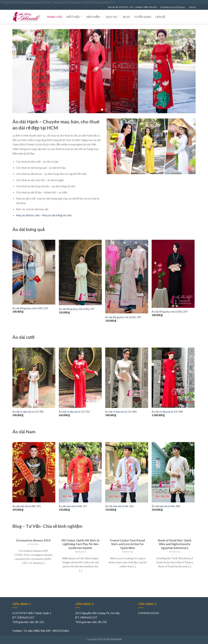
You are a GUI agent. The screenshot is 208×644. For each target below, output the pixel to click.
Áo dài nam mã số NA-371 (27, 506)
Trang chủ (54, 17)
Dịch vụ (112, 17)
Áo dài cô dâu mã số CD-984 (121, 412)
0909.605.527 (89, 617)
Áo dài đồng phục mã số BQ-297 (77, 309)
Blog (127, 17)
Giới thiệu (74, 17)
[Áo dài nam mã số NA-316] (127, 472)
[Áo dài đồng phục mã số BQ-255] (34, 272)
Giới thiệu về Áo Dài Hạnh (173, 7)
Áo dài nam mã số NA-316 (119, 506)
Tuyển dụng (143, 17)
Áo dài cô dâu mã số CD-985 (28, 412)
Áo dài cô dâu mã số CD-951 (74, 412)
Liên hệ (192, 7)
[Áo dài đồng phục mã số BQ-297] (80, 273)
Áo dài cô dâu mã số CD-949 (167, 412)
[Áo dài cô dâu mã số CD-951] (80, 378)
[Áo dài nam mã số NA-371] (34, 472)
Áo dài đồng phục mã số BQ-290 (123, 317)
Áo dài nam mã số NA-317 (73, 506)
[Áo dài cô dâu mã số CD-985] (34, 378)
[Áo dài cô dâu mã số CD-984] (127, 378)
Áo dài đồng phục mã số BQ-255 (30, 308)
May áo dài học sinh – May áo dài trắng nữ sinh (44, 215)
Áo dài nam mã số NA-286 (166, 506)
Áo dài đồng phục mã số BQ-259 (170, 312)
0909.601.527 (26, 617)
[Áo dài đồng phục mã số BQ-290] (127, 277)
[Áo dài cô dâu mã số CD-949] (173, 378)
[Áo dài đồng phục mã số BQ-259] (173, 274)
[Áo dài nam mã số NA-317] (80, 472)
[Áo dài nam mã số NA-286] (173, 472)
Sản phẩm (94, 17)
